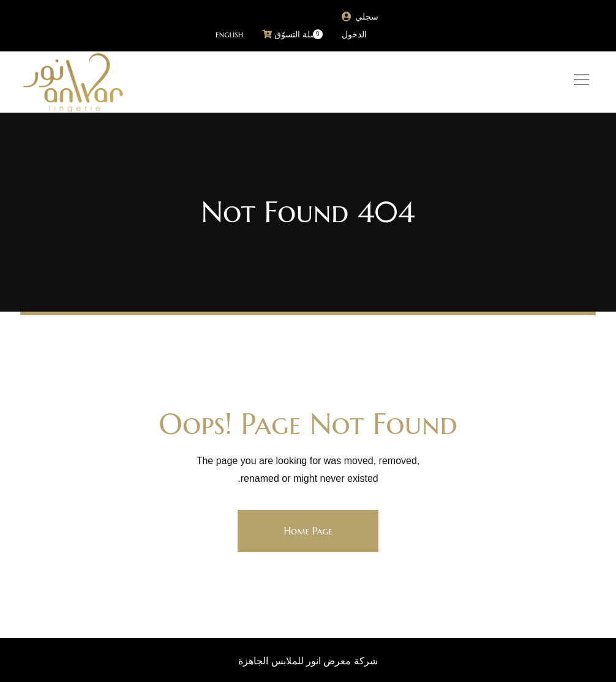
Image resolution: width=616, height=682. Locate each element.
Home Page (308, 531)
